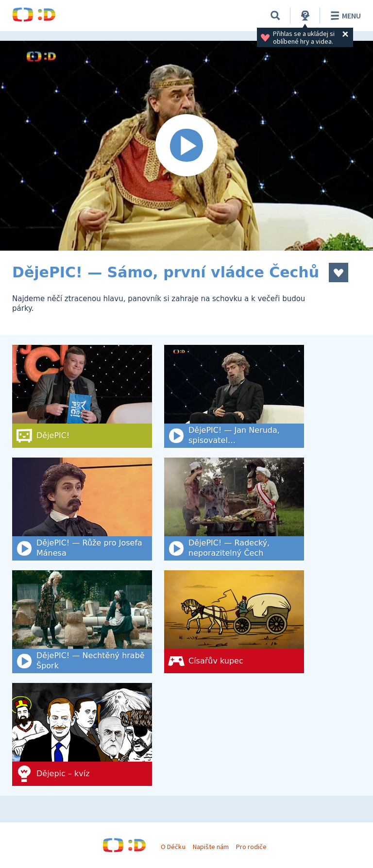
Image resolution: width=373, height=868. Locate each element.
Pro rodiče (251, 847)
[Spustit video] (186, 146)
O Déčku (173, 847)
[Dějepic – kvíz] (82, 734)
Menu (344, 16)
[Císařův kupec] (234, 622)
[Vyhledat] (275, 16)
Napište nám (211, 847)
